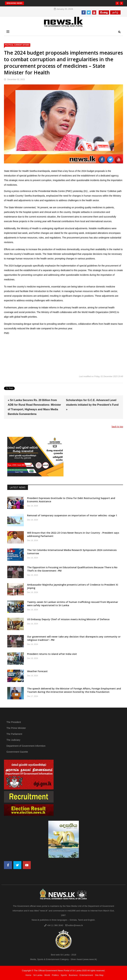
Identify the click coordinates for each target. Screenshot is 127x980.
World (47, 975)
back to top (117, 427)
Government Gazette (17, 752)
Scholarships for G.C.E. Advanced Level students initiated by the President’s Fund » (92, 405)
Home (28, 975)
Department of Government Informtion (26, 746)
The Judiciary (13, 740)
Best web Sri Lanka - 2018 (63, 955)
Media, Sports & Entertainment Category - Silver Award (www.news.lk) (63, 959)
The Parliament (14, 734)
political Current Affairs (17, 45)
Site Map (99, 975)
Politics (55, 975)
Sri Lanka (38, 975)
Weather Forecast (37, 671)
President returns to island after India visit (52, 654)
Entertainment (86, 975)
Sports (64, 975)
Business (73, 975)
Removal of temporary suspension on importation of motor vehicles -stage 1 (72, 515)
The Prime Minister (16, 728)
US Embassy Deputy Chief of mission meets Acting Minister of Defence (68, 619)
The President (14, 722)
